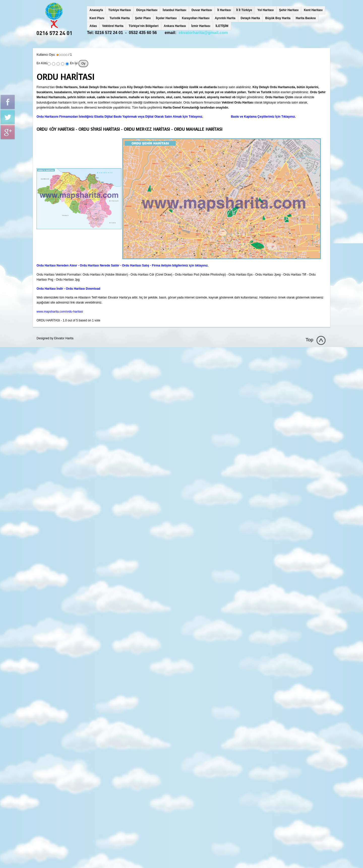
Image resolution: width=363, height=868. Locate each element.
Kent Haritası (313, 10)
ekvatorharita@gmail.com (203, 33)
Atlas (93, 26)
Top (309, 340)
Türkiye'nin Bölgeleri (143, 26)
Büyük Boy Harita (278, 18)
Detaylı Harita (250, 18)
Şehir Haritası (289, 10)
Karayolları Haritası (196, 18)
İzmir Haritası (201, 26)
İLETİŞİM (222, 26)
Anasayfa (96, 10)
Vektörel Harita (113, 26)
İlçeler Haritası (166, 18)
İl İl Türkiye (244, 10)
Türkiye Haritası (119, 10)
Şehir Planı (143, 18)
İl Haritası (224, 10)
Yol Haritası (266, 10)
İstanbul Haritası (174, 10)
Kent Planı (97, 18)
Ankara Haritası (175, 26)
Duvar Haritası (202, 10)
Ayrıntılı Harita (225, 18)
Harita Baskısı (306, 18)
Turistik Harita (120, 18)
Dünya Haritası (147, 10)
